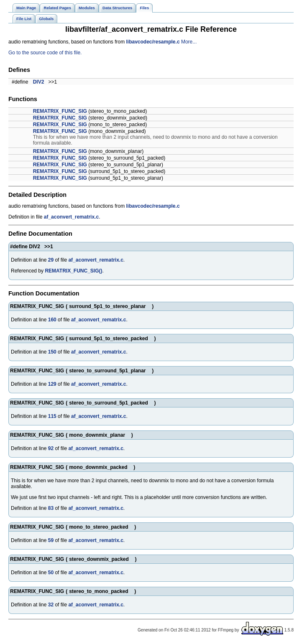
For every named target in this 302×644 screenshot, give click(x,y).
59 (51, 540)
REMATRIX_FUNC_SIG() (73, 271)
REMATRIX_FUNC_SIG (60, 111)
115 (52, 416)
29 (51, 260)
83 (51, 508)
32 (51, 605)
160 (52, 320)
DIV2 (39, 82)
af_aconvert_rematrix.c (71, 217)
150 (52, 352)
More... (189, 42)
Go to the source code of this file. (45, 53)
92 (51, 448)
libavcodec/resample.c (153, 42)
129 (52, 384)
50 (51, 573)
